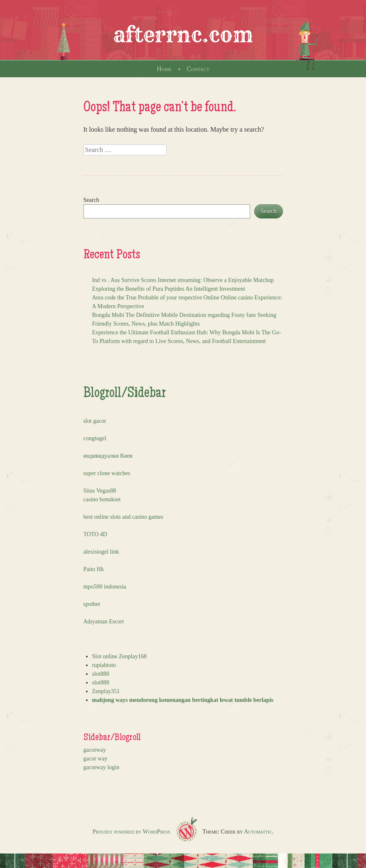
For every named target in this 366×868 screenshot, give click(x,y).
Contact (198, 69)
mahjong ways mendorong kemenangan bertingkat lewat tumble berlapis (183, 700)
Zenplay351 (106, 691)
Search (91, 200)
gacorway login (102, 767)
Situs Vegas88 (100, 491)
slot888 (101, 674)
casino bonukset (102, 499)
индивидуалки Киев (108, 456)
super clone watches (107, 473)
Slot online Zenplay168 (119, 656)
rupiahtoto (104, 665)
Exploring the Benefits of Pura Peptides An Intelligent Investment (169, 289)
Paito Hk (94, 569)
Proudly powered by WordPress (131, 832)
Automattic (258, 832)
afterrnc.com (183, 35)
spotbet (92, 604)
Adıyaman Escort (104, 622)
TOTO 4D (95, 534)
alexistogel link (101, 552)
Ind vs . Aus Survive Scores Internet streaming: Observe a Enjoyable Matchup (183, 280)
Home (164, 69)
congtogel (95, 438)
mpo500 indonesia (105, 587)
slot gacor (95, 421)
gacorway (95, 750)
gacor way (96, 759)
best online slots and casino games (123, 517)
